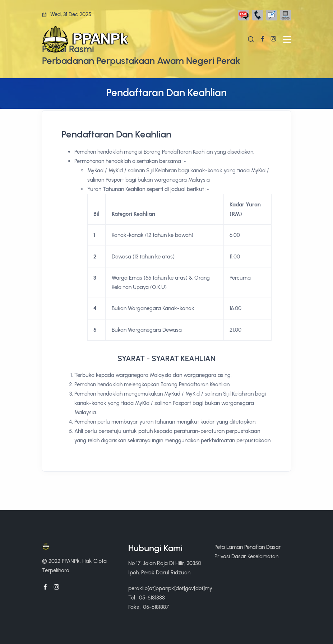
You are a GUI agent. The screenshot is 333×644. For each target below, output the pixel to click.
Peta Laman (229, 547)
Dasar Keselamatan (255, 556)
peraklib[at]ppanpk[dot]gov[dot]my (170, 588)
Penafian (255, 547)
